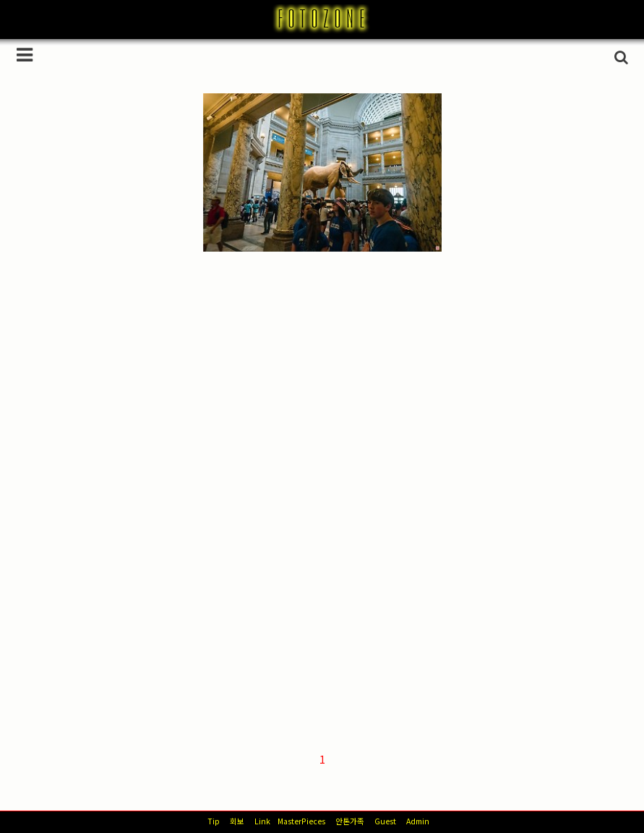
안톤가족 (350, 821)
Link (262, 821)
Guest (385, 821)
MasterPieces (301, 821)
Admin (418, 821)
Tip (214, 821)
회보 (237, 821)
